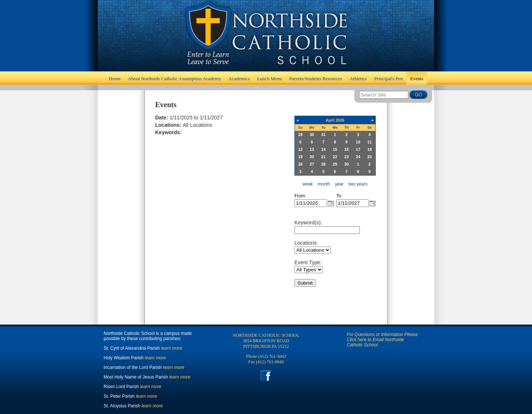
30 (312, 135)
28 (323, 164)
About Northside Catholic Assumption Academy (174, 79)
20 (312, 157)
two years (358, 184)
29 (300, 135)
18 (369, 149)
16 (347, 149)
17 (358, 149)
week (308, 184)
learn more (172, 348)
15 (335, 149)
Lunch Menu (270, 79)
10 (358, 142)
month (324, 184)
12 (300, 149)
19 (300, 157)
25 (369, 157)
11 (369, 142)
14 (323, 149)
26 (300, 164)
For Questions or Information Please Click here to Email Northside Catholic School (383, 340)
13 (312, 149)
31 (323, 135)
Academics (239, 79)
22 (335, 157)
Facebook (266, 376)
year (339, 184)
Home (266, 36)
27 (312, 164)
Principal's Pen (388, 79)
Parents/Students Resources (316, 79)
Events (417, 79)
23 (347, 157)
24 (358, 157)
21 (323, 157)
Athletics (358, 79)
